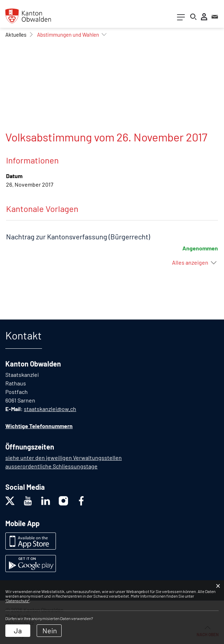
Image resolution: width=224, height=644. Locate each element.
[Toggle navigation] (181, 19)
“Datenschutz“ (17, 601)
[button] (16, 35)
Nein (50, 630)
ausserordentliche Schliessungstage (51, 466)
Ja (18, 630)
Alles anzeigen (190, 262)
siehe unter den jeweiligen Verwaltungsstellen (64, 458)
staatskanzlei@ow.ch (50, 409)
